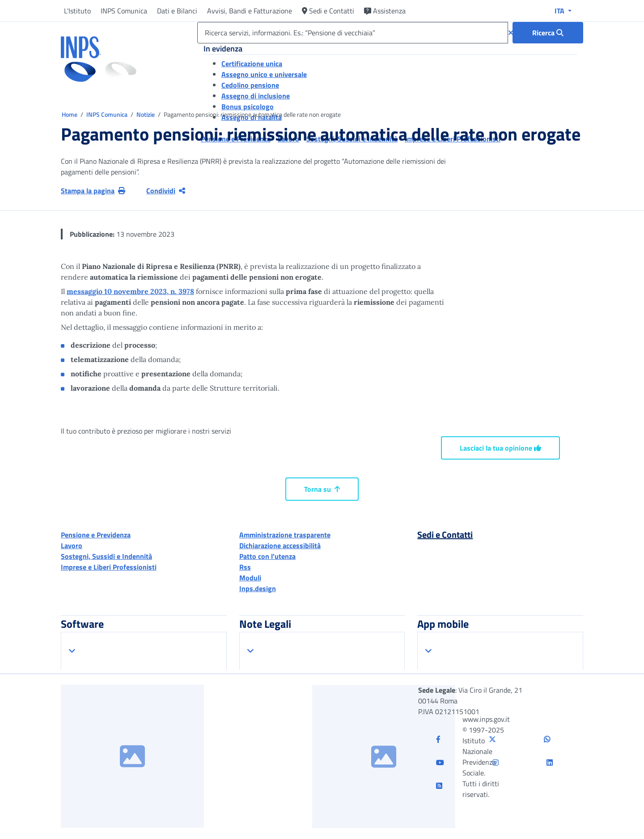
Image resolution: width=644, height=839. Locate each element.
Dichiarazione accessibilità (280, 545)
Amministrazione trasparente (285, 535)
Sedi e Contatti (328, 11)
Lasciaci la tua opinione (500, 448)
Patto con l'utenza (267, 556)
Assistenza (385, 11)
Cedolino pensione (250, 85)
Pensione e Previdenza (96, 535)
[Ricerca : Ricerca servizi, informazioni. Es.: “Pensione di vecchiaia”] (548, 33)
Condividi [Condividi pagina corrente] (166, 191)
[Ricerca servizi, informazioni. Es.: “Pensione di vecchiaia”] (353, 33)
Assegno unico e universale (264, 74)
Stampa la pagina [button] (93, 191)
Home (70, 114)
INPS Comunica (124, 11)
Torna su (322, 489)
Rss (245, 567)
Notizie (146, 114)
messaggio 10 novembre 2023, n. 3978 (130, 291)
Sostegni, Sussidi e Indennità (106, 556)
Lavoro (72, 545)
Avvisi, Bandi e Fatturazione (250, 11)
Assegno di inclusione (256, 96)
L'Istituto (77, 11)
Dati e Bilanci (177, 11)
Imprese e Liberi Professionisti (109, 567)
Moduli (250, 578)
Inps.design (258, 588)
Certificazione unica (252, 64)
